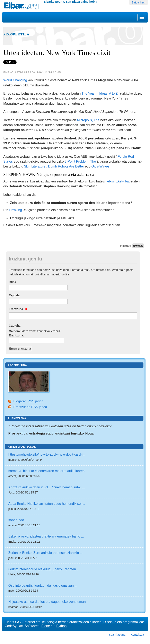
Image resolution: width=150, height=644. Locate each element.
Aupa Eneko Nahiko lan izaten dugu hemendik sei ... (47, 504)
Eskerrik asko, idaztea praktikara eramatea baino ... (46, 536)
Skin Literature (35, 166)
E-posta (14, 295)
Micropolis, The (88, 120)
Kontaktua (137, 635)
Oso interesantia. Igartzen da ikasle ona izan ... (43, 585)
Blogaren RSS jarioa (28, 401)
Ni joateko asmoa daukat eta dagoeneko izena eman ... (49, 602)
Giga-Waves (100, 166)
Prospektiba (16, 34)
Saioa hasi (138, 2)
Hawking (16, 210)
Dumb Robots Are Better (66, 166)
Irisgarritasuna (116, 635)
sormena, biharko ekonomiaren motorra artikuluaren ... (48, 471)
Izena (12, 282)
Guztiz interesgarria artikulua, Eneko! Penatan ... (44, 569)
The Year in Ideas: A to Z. (100, 93)
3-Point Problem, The (80, 161)
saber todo (16, 520)
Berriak (138, 246)
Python (61, 626)
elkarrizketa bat (118, 181)
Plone (46, 626)
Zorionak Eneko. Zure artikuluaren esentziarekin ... (46, 553)
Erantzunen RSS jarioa (30, 407)
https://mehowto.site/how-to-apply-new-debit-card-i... (47, 454)
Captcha (15, 326)
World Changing (15, 80)
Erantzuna (18, 309)
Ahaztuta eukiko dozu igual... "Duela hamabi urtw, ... (47, 487)
